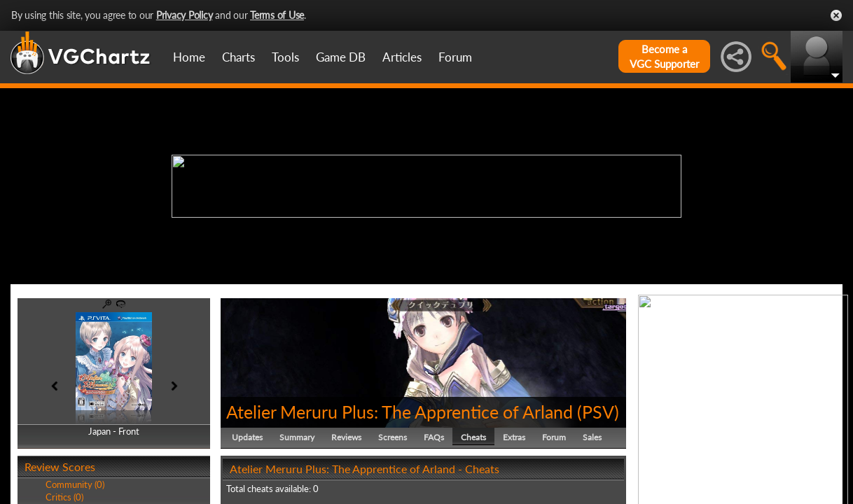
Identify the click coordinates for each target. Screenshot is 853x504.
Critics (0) (64, 497)
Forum (455, 57)
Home (189, 57)
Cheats (473, 437)
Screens (393, 437)
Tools (285, 57)
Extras (514, 437)
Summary (297, 437)
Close (836, 15)
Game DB (341, 57)
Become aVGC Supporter (664, 56)
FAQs (434, 437)
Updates (247, 437)
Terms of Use (277, 15)
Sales (592, 437)
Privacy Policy (185, 15)
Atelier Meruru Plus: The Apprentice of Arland (400, 412)
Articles (402, 57)
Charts (238, 57)
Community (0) (75, 484)
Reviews (346, 437)
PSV (598, 412)
